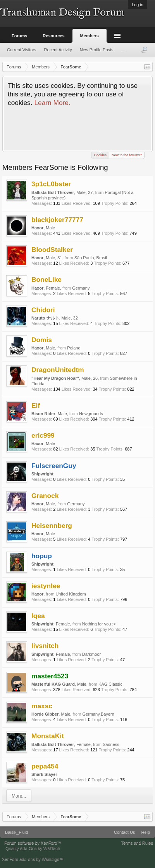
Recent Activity (58, 50)
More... (19, 796)
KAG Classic (110, 684)
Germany (81, 288)
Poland (74, 348)
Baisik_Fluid (16, 832)
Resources (53, 36)
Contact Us (124, 832)
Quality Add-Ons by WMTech (33, 848)
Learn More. (52, 103)
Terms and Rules (137, 843)
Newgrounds (91, 414)
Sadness (111, 744)
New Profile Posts (97, 50)
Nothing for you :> (99, 624)
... (123, 50)
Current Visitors (22, 50)
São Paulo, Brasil (91, 258)
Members (90, 36)
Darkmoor (91, 654)
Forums (19, 36)
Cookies (100, 155)
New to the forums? (127, 155)
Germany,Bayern (98, 714)
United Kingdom (71, 594)
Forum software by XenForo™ (33, 843)
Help (146, 832)
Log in (138, 5)
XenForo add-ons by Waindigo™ (33, 859)
